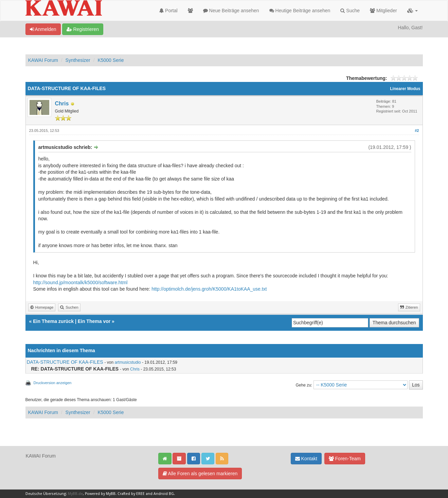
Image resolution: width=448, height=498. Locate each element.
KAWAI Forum (43, 60)
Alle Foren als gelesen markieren (200, 474)
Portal (168, 11)
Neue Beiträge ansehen (231, 11)
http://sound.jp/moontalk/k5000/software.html (80, 282)
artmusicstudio (128, 362)
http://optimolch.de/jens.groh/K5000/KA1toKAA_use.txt (209, 289)
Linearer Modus (405, 89)
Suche (350, 11)
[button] (413, 11)
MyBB (111, 494)
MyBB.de (75, 494)
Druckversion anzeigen (53, 383)
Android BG (164, 494)
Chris (62, 104)
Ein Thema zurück (53, 321)
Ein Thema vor (94, 321)
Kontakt (306, 459)
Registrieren (83, 29)
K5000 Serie (111, 60)
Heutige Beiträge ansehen (300, 11)
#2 (417, 131)
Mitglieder (383, 11)
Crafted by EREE (131, 494)
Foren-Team (345, 459)
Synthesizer (78, 60)
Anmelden (43, 29)
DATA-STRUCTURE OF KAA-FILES (65, 362)
